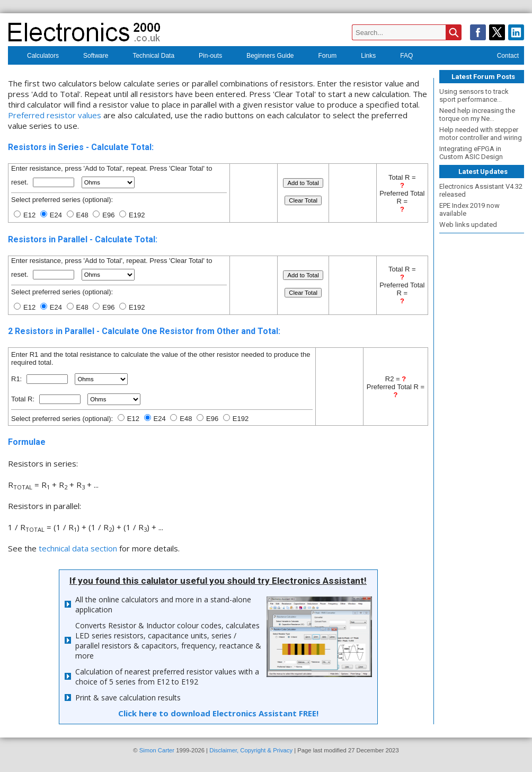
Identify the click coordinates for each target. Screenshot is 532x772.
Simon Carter (157, 750)
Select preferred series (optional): (62, 419)
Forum (321, 57)
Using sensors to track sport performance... (474, 95)
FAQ (400, 57)
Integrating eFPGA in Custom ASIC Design (471, 153)
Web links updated (468, 225)
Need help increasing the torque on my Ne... (477, 115)
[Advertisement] (482, 395)
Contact (501, 57)
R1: (17, 379)
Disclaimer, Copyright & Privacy (251, 750)
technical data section (78, 548)
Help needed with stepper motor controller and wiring (481, 134)
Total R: (24, 399)
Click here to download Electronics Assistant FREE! (218, 713)
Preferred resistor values (55, 115)
